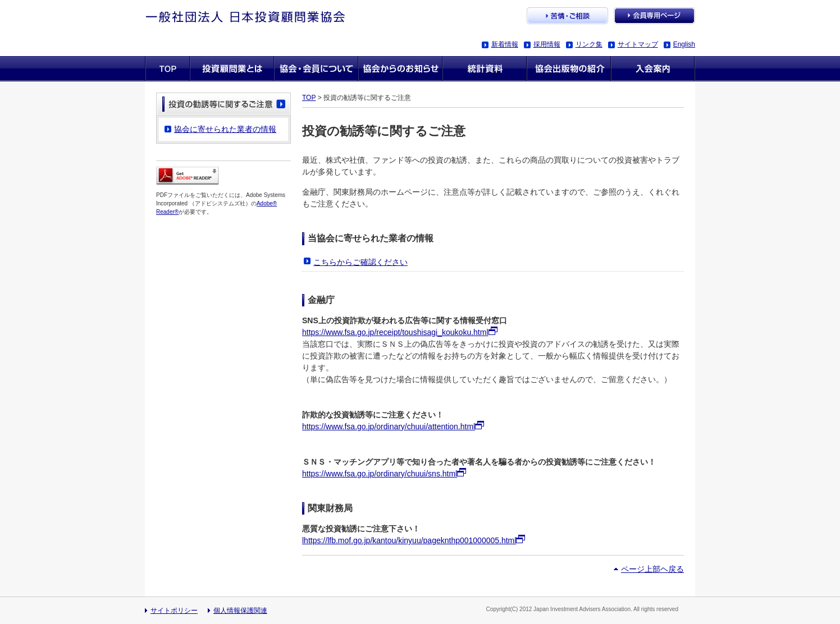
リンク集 (589, 44)
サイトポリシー (174, 611)
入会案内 (653, 69)
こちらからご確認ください (360, 262)
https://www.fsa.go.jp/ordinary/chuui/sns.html (380, 474)
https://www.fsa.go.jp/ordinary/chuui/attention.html (389, 426)
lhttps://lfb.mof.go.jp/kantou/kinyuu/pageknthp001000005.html (409, 540)
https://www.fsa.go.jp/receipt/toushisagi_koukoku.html (395, 332)
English (684, 44)
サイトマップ (638, 44)
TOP (309, 98)
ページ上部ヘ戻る (652, 569)
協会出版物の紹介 (569, 69)
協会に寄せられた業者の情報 (225, 129)
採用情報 (547, 44)
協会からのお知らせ (400, 69)
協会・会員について (316, 69)
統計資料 (485, 69)
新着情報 (505, 44)
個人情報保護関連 (240, 611)
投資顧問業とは (232, 69)
